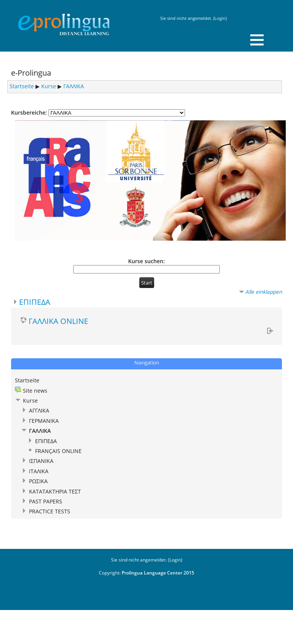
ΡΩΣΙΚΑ (38, 481)
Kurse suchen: (146, 261)
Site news (35, 391)
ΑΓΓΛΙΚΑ (39, 410)
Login (220, 18)
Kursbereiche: (29, 112)
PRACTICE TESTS (50, 511)
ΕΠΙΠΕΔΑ (35, 302)
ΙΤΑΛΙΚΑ (39, 471)
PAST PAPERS (46, 501)
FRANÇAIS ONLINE (58, 451)
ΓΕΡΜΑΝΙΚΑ (44, 421)
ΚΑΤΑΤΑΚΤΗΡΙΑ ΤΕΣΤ (55, 491)
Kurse (49, 86)
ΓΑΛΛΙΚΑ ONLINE (58, 321)
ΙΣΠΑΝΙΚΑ (41, 461)
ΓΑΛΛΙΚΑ (74, 86)
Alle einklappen (264, 292)
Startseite (22, 86)
